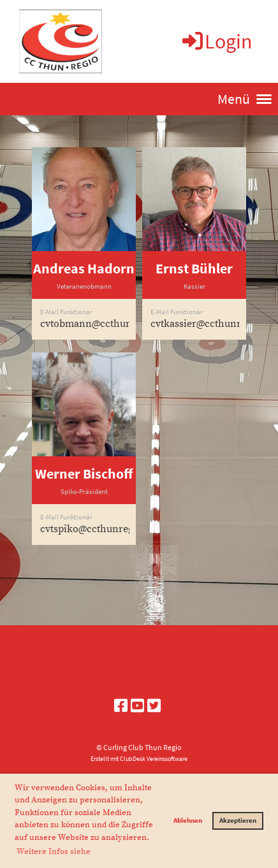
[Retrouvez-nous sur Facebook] (121, 706)
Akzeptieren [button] (238, 820)
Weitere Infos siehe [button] (54, 851)
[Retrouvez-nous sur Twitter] (154, 706)
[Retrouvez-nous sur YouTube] (137, 706)
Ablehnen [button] (188, 820)
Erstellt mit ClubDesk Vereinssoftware (139, 759)
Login (216, 41)
